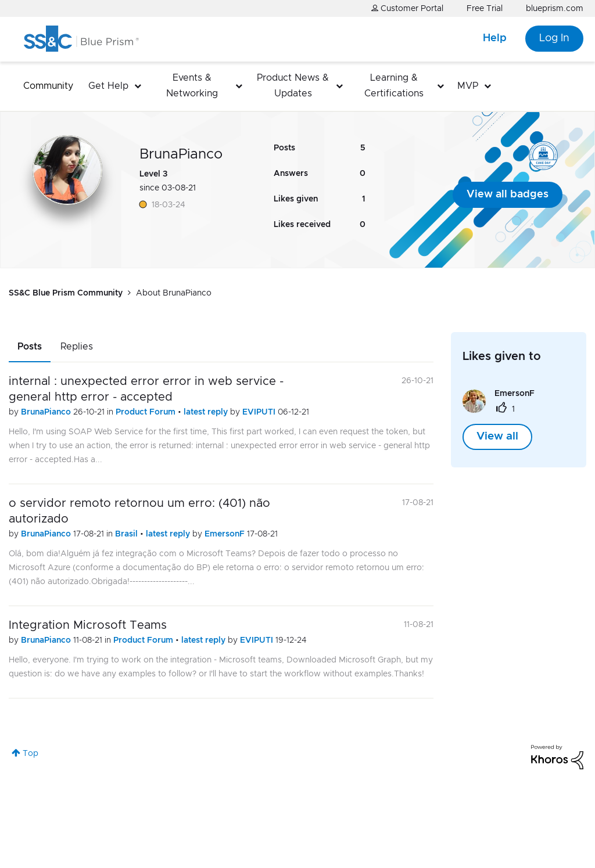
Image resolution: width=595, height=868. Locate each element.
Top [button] (31, 754)
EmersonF (226, 534)
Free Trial (485, 9)
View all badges (508, 195)
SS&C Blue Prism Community (66, 293)
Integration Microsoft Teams (88, 625)
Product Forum (147, 412)
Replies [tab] (77, 347)
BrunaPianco (47, 412)
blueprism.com (555, 9)
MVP (468, 86)
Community (48, 86)
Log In (554, 38)
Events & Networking (192, 86)
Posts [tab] (30, 347)
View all (497, 437)
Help (495, 38)
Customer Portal (407, 8)
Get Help (108, 86)
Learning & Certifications (394, 86)
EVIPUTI (260, 412)
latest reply (207, 412)
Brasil (128, 534)
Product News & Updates (293, 86)
